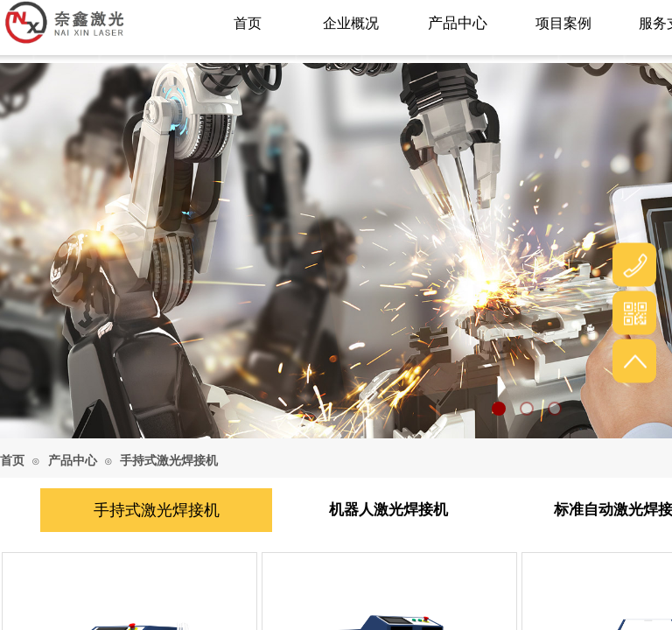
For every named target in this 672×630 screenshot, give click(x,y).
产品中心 (73, 461)
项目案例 (563, 23)
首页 (12, 461)
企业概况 (351, 23)
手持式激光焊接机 (169, 461)
